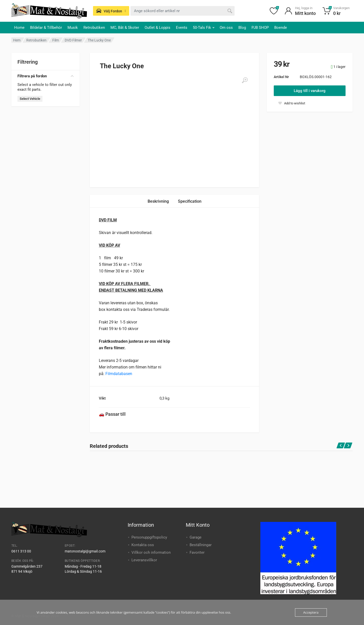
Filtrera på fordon (45, 76)
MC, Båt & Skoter (125, 28)
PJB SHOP (260, 28)
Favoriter (197, 552)
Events (182, 28)
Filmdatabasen (119, 374)
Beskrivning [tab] (158, 201)
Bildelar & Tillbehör (46, 28)
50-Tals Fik (204, 28)
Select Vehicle (30, 99)
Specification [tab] (190, 201)
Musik (73, 28)
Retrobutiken (94, 28)
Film (56, 40)
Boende (281, 28)
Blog (242, 28)
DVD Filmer (73, 40)
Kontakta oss (143, 545)
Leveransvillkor (144, 560)
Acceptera (311, 612)
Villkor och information (151, 552)
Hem (17, 40)
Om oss (226, 28)
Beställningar (201, 545)
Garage (196, 537)
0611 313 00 (21, 551)
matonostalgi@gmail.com (85, 551)
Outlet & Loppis (157, 28)
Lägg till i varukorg (310, 91)
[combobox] (183, 11)
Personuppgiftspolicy (149, 537)
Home (19, 28)
